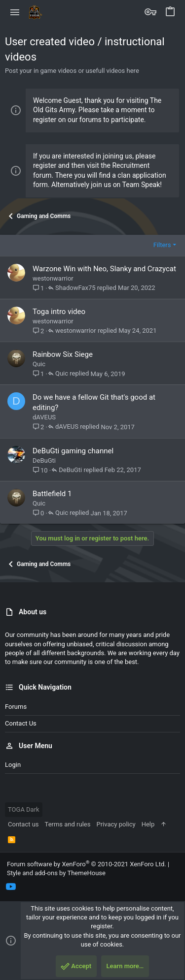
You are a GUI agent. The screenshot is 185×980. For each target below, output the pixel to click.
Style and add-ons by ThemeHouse (56, 873)
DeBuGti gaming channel (73, 451)
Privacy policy (116, 824)
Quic (39, 364)
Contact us (21, 723)
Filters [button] (162, 245)
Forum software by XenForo (87, 864)
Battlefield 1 (52, 494)
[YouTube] (11, 887)
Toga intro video (59, 312)
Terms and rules (68, 824)
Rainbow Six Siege (63, 354)
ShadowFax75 (75, 288)
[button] (15, 12)
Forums (16, 707)
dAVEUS (44, 417)
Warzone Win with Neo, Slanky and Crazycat (104, 269)
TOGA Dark (24, 809)
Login (13, 765)
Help (148, 824)
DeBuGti (44, 460)
